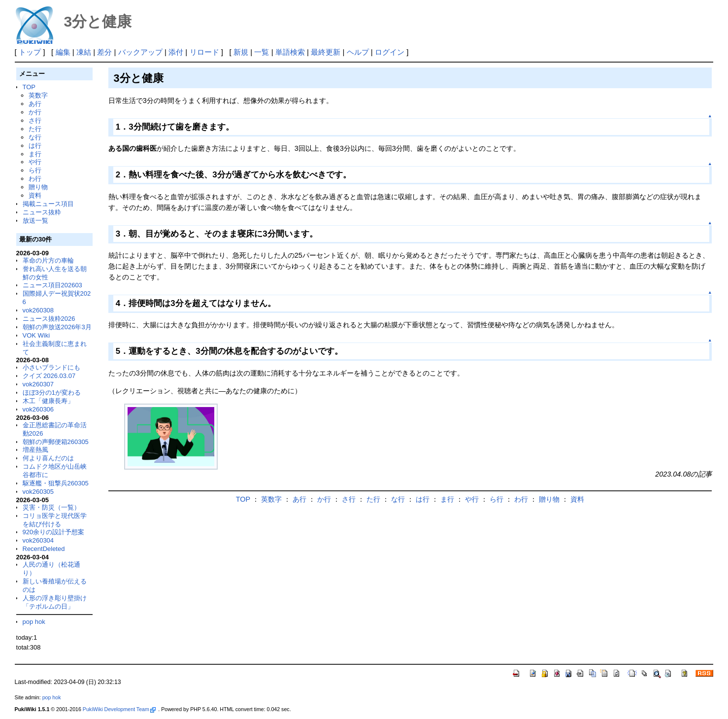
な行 (35, 137)
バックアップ (140, 52)
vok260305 (38, 492)
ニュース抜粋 (42, 212)
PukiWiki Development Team (119, 709)
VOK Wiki (36, 335)
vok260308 (38, 310)
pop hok (34, 622)
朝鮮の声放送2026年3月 (57, 327)
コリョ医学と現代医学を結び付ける (55, 520)
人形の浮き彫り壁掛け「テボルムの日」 (55, 602)
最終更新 (326, 52)
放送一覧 (35, 221)
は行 (35, 146)
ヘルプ (358, 52)
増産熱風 (35, 450)
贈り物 (38, 187)
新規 (241, 52)
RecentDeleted (44, 549)
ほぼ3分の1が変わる (52, 393)
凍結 (84, 52)
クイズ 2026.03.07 (49, 376)
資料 (35, 195)
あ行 (35, 104)
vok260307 (38, 384)
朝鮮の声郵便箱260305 (56, 442)
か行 (35, 112)
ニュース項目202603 (52, 285)
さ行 (35, 120)
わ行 (35, 179)
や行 (35, 162)
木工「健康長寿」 (48, 401)
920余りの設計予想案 (54, 532)
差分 (104, 52)
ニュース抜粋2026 (49, 319)
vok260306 (38, 409)
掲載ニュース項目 (48, 204)
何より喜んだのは (48, 458)
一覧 (262, 52)
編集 (63, 52)
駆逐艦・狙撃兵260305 (56, 483)
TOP (29, 87)
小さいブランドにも (51, 367)
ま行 (35, 154)
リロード (204, 52)
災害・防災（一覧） (51, 507)
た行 (35, 129)
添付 (176, 52)
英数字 (38, 95)
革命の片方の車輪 (48, 260)
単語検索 (290, 52)
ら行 (35, 170)
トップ (30, 52)
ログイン (390, 52)
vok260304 (38, 540)
